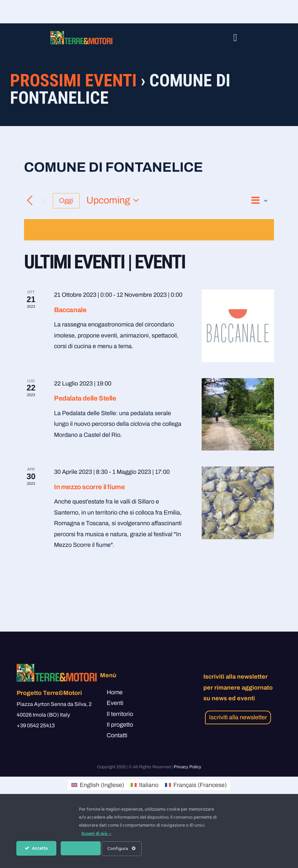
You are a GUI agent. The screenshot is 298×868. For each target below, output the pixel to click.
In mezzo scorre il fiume (89, 487)
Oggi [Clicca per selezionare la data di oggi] (66, 200)
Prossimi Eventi (73, 81)
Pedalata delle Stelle (85, 398)
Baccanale (70, 310)
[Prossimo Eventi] (43, 201)
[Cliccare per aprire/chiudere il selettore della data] (115, 201)
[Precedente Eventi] (30, 201)
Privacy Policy (187, 767)
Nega (80, 848)
